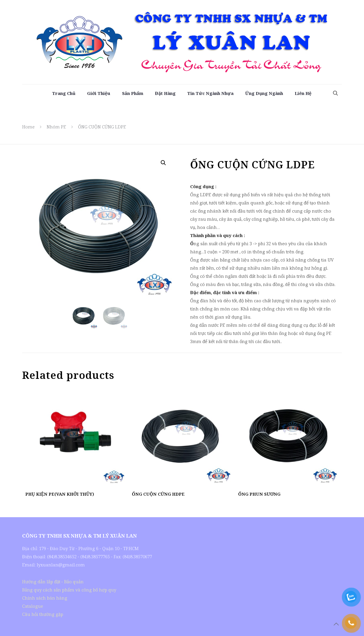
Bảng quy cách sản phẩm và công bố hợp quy (69, 590)
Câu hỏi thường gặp (43, 614)
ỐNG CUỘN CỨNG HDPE (158, 494)
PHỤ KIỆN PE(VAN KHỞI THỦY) (60, 494)
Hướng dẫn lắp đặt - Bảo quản (53, 582)
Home (28, 127)
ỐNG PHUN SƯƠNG (259, 494)
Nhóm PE (56, 127)
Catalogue (33, 606)
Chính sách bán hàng (45, 598)
